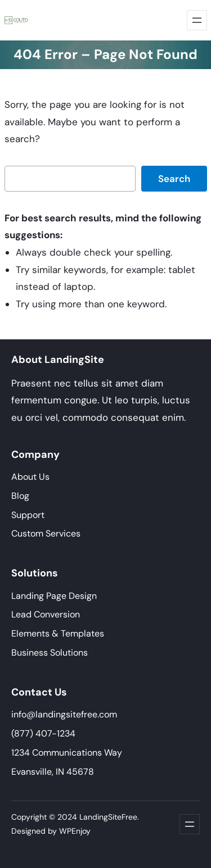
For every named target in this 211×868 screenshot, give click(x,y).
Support (28, 515)
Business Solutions (50, 653)
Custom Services (46, 533)
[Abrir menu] (197, 20)
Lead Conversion (46, 614)
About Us (30, 477)
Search (174, 179)
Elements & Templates (58, 633)
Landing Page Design (54, 596)
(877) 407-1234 (43, 733)
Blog (20, 496)
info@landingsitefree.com (64, 714)
